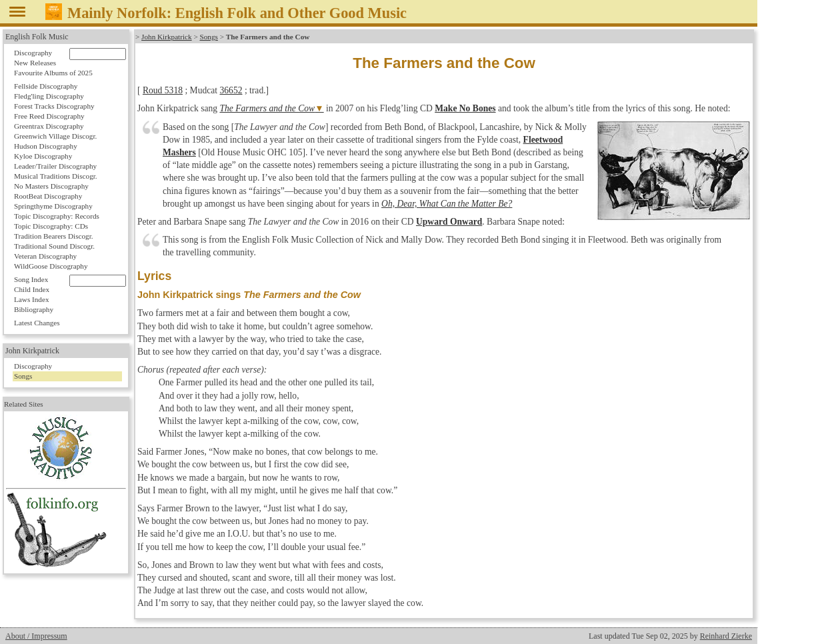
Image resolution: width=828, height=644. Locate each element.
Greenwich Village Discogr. (55, 136)
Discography (33, 53)
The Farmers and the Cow (267, 108)
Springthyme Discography (53, 206)
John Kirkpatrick (167, 37)
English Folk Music (37, 37)
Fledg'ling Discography (49, 96)
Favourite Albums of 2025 (53, 73)
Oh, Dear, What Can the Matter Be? (447, 204)
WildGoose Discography (51, 266)
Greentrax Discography (49, 126)
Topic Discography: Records (57, 216)
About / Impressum (36, 636)
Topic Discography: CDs (51, 226)
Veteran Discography (45, 256)
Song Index (31, 279)
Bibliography (34, 309)
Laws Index (32, 299)
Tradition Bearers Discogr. (54, 236)
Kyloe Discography (43, 156)
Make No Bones (465, 108)
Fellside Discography (46, 86)
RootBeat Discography (48, 196)
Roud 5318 (163, 90)
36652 (231, 90)
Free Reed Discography (49, 116)
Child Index (32, 289)
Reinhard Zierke (726, 636)
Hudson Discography (46, 146)
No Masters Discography (51, 186)
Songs (209, 37)
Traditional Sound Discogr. (54, 246)
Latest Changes (37, 323)
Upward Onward (449, 222)
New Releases (35, 63)
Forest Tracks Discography (54, 106)
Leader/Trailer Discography (55, 166)
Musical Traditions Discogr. (56, 176)
